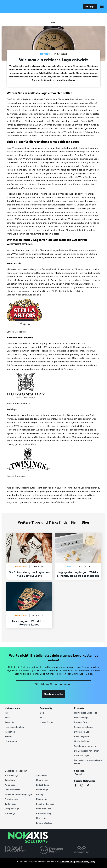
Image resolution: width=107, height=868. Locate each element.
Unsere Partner (47, 722)
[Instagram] (83, 786)
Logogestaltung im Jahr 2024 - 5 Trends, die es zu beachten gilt (78, 536)
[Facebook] (77, 786)
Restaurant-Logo (44, 813)
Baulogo (40, 794)
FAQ (42, 718)
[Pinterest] (89, 786)
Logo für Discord (13, 790)
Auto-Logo (10, 780)
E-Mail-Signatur (82, 737)
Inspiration (10, 732)
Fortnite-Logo (11, 799)
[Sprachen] (80, 774)
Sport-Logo (42, 775)
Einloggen (90, 6)
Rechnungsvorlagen (83, 727)
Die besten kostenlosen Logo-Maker (88, 762)
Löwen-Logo (42, 790)
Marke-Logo (42, 780)
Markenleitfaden (82, 741)
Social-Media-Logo (45, 804)
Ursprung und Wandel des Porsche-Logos (29, 584)
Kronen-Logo (42, 799)
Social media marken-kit (86, 746)
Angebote (9, 722)
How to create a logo (15, 727)
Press (7, 718)
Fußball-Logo (42, 785)
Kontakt (8, 737)
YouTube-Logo (12, 775)
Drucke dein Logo (82, 732)
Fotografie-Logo (44, 809)
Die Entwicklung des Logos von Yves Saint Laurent (29, 536)
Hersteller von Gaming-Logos (19, 794)
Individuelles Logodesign (86, 713)
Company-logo (12, 809)
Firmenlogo (10, 813)
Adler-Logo (10, 785)
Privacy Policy (89, 862)
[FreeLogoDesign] (23, 6)
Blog (42, 713)
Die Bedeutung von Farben (87, 751)
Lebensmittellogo (44, 823)
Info (7, 713)
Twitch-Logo (11, 804)
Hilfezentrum (11, 741)
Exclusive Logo (81, 718)
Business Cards (81, 722)
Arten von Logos (82, 756)
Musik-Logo (42, 818)
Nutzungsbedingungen (70, 862)
